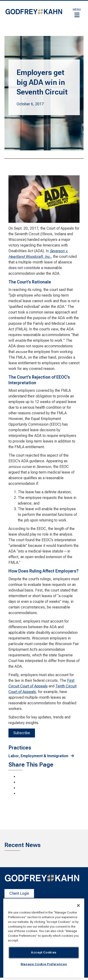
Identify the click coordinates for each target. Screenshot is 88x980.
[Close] (78, 906)
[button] (77, 13)
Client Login (19, 893)
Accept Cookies (44, 952)
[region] (44, 938)
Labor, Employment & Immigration (38, 756)
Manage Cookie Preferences (44, 964)
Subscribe (22, 733)
